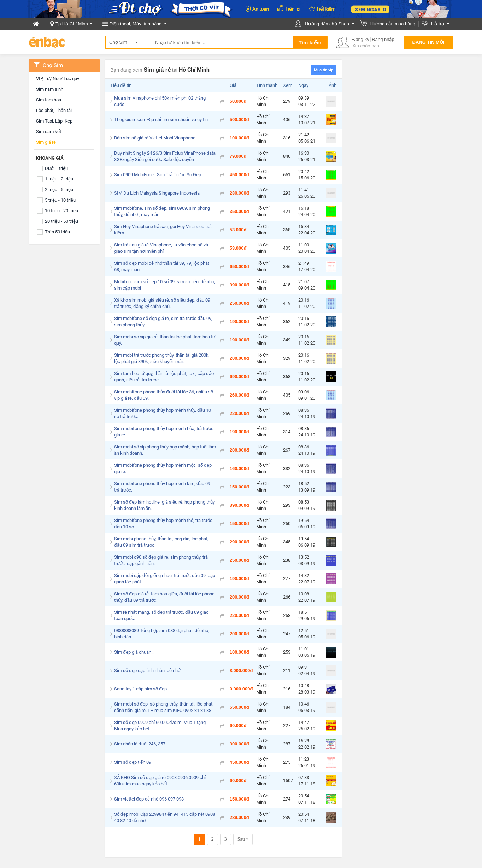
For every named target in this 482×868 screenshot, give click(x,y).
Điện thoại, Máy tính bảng (136, 24)
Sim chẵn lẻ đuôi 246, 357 (140, 744)
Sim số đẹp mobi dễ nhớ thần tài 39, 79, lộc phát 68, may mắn (162, 266)
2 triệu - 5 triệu (59, 189)
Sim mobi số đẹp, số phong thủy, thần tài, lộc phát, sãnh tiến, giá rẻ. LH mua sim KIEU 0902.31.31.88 (164, 707)
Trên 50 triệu (57, 232)
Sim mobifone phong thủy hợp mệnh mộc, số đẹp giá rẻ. (163, 468)
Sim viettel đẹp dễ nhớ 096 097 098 (149, 799)
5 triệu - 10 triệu (60, 200)
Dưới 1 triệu (56, 168)
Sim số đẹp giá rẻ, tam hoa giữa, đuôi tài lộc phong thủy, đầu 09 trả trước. (164, 597)
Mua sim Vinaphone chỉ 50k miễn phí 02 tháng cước (160, 101)
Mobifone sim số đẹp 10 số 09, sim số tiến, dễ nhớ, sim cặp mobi (165, 285)
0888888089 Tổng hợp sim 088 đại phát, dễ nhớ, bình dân (162, 634)
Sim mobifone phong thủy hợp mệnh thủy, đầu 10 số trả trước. (163, 413)
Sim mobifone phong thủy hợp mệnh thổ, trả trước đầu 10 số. (163, 524)
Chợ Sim (118, 42)
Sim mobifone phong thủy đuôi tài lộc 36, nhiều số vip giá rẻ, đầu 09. (164, 395)
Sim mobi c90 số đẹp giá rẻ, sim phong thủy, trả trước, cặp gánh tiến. (161, 560)
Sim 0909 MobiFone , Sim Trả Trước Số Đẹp (158, 175)
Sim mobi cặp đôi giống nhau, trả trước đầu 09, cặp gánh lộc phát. (165, 579)
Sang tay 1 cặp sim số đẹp (140, 689)
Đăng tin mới (428, 42)
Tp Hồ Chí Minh (72, 24)
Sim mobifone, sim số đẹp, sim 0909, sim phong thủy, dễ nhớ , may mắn (162, 211)
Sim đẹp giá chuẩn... (134, 652)
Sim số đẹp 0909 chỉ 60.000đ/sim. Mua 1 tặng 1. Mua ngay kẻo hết (162, 726)
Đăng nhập (383, 39)
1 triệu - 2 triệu (59, 179)
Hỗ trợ (438, 24)
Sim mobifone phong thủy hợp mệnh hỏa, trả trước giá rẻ (164, 432)
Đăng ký (361, 39)
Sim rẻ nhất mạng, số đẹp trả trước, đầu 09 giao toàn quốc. (161, 615)
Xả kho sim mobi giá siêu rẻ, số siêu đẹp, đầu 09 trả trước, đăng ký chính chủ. (162, 303)
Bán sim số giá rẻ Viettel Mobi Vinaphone (155, 138)
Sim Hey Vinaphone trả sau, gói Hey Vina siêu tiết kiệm (163, 230)
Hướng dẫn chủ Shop (327, 24)
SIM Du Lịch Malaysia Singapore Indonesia (157, 193)
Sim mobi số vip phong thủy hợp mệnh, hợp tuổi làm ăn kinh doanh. (165, 450)
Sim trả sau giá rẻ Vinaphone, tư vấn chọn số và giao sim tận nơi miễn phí (161, 248)
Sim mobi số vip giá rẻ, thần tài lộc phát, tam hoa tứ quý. (165, 340)
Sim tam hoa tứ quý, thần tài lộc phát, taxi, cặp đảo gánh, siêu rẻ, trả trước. (164, 377)
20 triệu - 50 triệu (61, 221)
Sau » (243, 839)
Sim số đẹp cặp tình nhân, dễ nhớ (147, 670)
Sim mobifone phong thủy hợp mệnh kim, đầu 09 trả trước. (162, 487)
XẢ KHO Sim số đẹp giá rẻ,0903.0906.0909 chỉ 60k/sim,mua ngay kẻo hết (160, 781)
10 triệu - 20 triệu (61, 211)
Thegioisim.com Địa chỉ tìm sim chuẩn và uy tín (161, 120)
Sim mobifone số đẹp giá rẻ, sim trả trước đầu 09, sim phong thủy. (163, 322)
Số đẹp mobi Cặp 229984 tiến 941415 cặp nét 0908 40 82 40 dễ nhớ (165, 817)
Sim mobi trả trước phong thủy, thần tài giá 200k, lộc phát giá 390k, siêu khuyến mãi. (162, 358)
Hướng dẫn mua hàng (393, 24)
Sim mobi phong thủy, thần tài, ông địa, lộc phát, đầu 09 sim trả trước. (161, 542)
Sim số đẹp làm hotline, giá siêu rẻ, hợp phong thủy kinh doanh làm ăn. (164, 505)
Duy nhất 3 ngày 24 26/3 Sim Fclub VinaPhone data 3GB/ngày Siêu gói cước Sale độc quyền (165, 156)
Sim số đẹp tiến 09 (133, 762)
